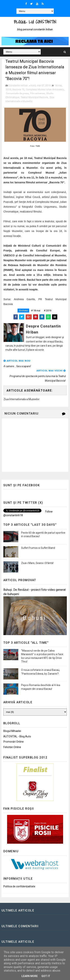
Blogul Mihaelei (12, 731)
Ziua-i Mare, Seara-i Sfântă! (37, 563)
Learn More (30, 976)
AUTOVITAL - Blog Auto (17, 736)
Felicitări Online (12, 747)
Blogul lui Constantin (35, 22)
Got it (46, 976)
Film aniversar (38, 93)
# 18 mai (36, 311)
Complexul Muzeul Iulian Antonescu (45, 89)
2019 (8, 89)
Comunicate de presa (17, 93)
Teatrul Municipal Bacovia (34, 97)
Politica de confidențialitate (19, 886)
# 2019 (48, 311)
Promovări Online (14, 742)
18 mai (58, 85)
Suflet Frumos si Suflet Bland (38, 548)
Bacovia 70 (18, 89)
